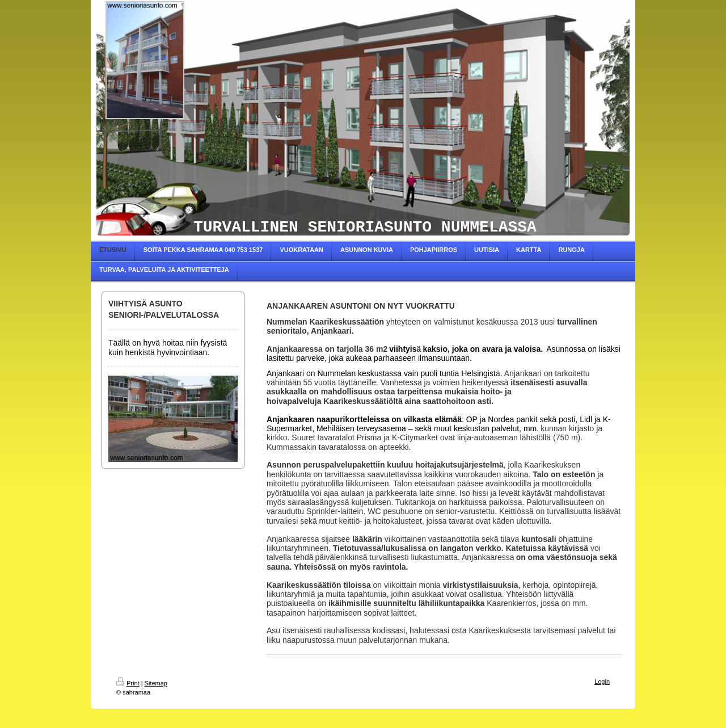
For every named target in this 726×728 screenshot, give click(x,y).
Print (128, 683)
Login (602, 681)
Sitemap (156, 683)
